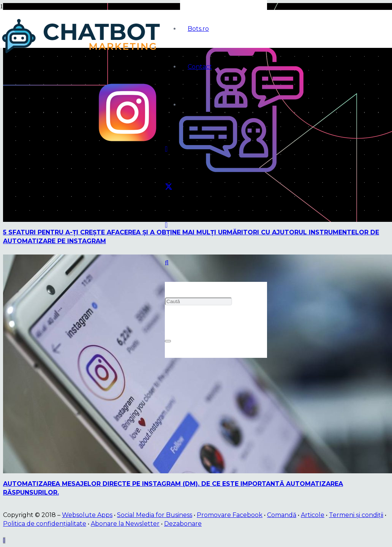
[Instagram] (166, 225)
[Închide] (168, 341)
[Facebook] (166, 149)
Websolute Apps (87, 515)
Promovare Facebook (230, 515)
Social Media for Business (155, 515)
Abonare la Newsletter (125, 524)
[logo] (82, 53)
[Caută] (198, 301)
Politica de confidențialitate (45, 524)
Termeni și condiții (356, 515)
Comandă (282, 515)
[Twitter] (169, 187)
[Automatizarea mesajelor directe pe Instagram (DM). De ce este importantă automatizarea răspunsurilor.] (198, 471)
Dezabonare (183, 524)
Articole (313, 515)
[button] (167, 263)
